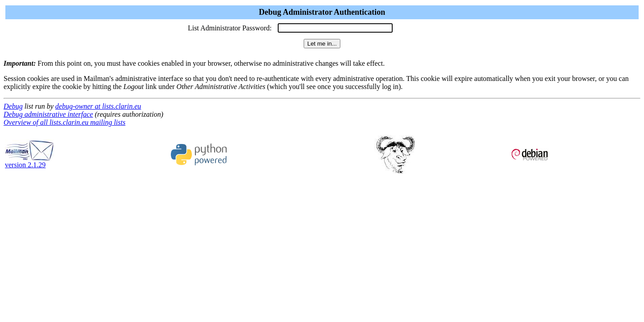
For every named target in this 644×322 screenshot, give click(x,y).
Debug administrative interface (48, 114)
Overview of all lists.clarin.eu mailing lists (64, 122)
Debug (13, 106)
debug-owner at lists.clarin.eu (98, 106)
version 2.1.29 (30, 162)
